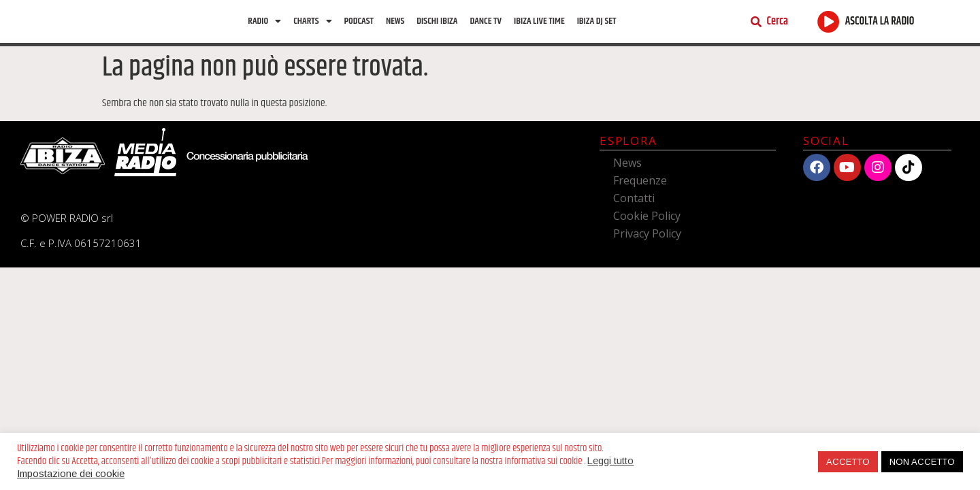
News (395, 24)
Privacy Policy (647, 240)
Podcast (359, 24)
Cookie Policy (647, 223)
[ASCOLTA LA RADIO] (829, 25)
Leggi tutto (610, 461)
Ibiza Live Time (539, 24)
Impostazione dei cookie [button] (71, 474)
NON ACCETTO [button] (922, 462)
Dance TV (486, 24)
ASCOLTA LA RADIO (880, 25)
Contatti (634, 205)
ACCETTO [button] (848, 462)
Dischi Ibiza (437, 24)
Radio (264, 24)
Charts (312, 24)
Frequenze (640, 187)
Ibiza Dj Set (597, 24)
